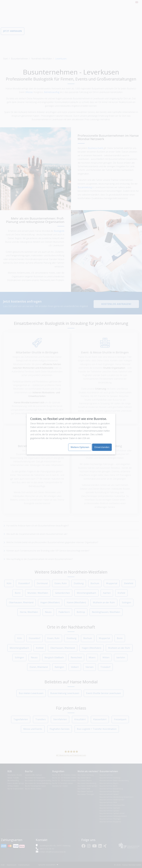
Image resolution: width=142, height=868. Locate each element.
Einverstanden (102, 447)
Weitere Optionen (80, 447)
